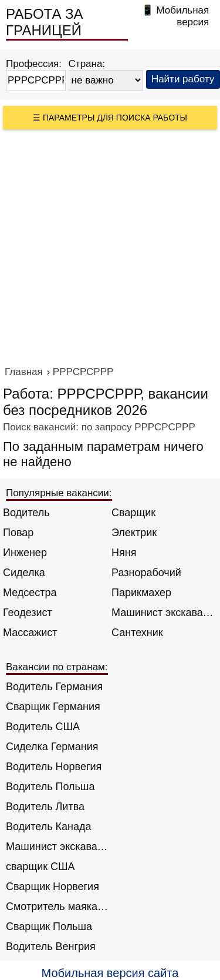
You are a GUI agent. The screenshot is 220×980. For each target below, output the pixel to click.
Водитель (26, 513)
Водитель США (43, 727)
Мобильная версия (182, 16)
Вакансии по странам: (57, 667)
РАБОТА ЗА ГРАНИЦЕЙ (45, 22)
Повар (18, 533)
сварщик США (40, 867)
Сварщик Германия (53, 707)
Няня (124, 553)
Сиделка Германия (52, 747)
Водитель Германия (54, 687)
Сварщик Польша (49, 927)
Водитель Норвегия (54, 767)
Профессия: (34, 64)
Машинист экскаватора (163, 613)
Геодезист (28, 613)
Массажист (30, 633)
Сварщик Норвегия (53, 887)
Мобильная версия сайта (110, 973)
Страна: (87, 64)
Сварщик (133, 513)
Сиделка (24, 573)
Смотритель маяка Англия (57, 907)
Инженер (25, 553)
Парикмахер (141, 593)
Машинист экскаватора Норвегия (57, 847)
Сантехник (137, 633)
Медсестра (30, 593)
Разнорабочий (146, 573)
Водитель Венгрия (51, 946)
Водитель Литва (45, 807)
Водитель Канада (48, 827)
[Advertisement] (110, 245)
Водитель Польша (50, 787)
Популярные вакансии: (59, 493)
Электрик (134, 533)
